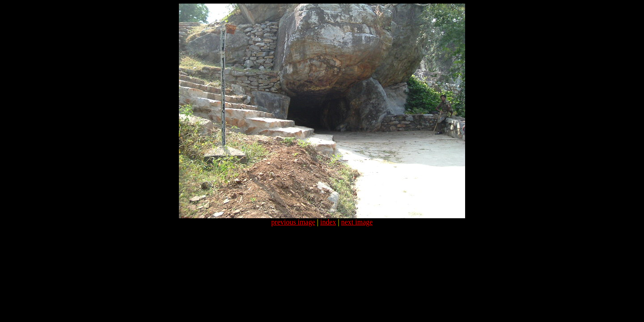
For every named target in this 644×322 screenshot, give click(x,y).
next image (357, 222)
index (328, 222)
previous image (293, 222)
